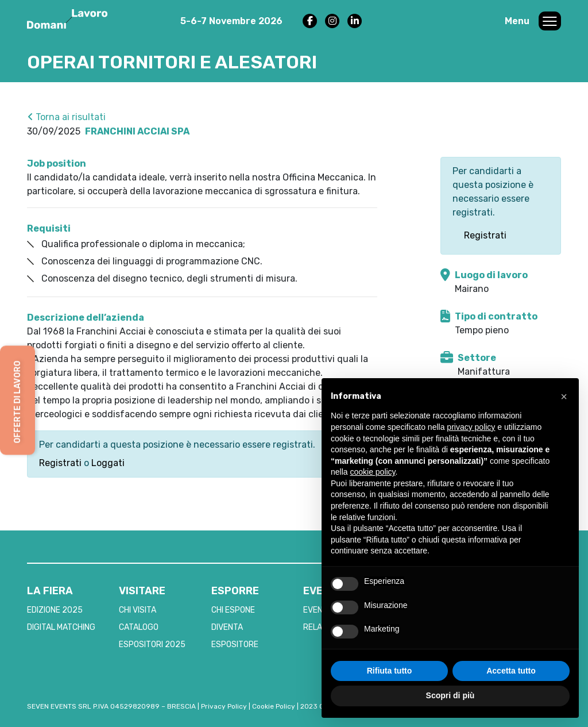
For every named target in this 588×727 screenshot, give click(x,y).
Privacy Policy (224, 706)
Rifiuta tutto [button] (390, 671)
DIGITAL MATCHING (61, 627)
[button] (564, 397)
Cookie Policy (274, 706)
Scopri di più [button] (450, 695)
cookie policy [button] (372, 472)
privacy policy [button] (471, 427)
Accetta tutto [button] (511, 671)
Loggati (108, 463)
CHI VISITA (138, 610)
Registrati (60, 463)
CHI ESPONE (233, 610)
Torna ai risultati (67, 117)
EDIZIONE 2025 (55, 610)
